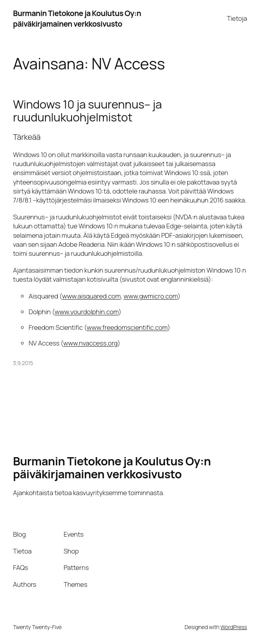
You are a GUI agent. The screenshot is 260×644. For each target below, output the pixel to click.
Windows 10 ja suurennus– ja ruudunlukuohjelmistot (87, 111)
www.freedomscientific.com (127, 327)
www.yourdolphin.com (87, 312)
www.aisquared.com (91, 296)
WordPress (234, 627)
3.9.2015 (23, 363)
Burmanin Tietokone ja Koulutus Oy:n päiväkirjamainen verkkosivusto (77, 18)
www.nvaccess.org (91, 343)
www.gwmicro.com (151, 296)
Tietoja (237, 18)
